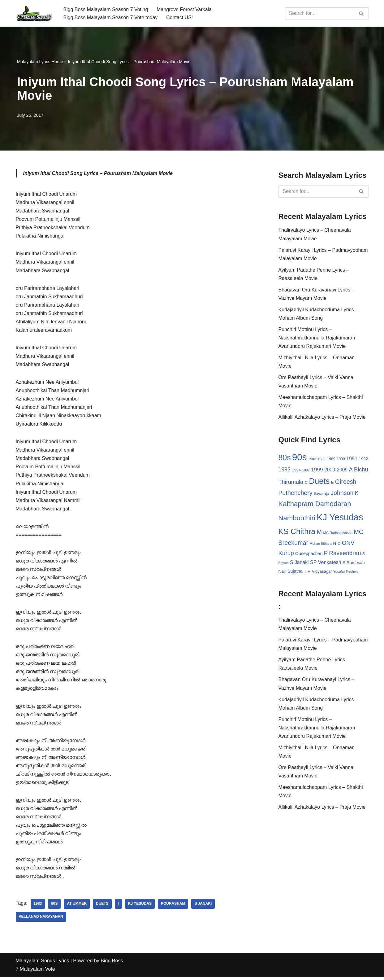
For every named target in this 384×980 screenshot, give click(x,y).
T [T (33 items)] (305, 573)
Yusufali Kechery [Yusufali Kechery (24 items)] (346, 573)
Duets (103, 907)
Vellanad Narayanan (41, 920)
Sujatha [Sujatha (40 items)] (295, 572)
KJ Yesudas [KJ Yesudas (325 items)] (340, 518)
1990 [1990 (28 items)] (341, 460)
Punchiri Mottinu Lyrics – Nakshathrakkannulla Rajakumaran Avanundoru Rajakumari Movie (317, 338)
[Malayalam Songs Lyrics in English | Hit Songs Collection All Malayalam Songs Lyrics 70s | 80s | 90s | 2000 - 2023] (34, 13)
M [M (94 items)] (319, 533)
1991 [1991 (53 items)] (352, 459)
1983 (38, 907)
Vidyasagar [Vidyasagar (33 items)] (322, 573)
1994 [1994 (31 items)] (296, 471)
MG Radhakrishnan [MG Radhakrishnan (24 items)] (338, 534)
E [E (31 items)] (332, 483)
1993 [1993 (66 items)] (285, 470)
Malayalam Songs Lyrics (43, 964)
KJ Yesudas (140, 907)
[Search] (320, 13)
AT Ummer (77, 907)
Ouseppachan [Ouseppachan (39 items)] (309, 555)
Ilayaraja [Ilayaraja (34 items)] (321, 495)
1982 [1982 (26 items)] (312, 460)
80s (54, 907)
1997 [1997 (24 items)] (306, 471)
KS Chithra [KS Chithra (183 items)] (297, 532)
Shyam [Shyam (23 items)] (284, 564)
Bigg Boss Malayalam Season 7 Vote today (111, 17)
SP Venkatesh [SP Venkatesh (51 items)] (326, 563)
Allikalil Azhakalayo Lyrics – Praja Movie (322, 418)
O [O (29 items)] (339, 545)
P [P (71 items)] (326, 554)
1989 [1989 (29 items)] (331, 460)
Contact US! (180, 17)
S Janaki (204, 907)
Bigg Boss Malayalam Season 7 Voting (106, 9)
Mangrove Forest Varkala (184, 9)
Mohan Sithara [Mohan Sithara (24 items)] (321, 545)
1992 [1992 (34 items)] (363, 460)
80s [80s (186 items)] (285, 458)
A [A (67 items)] (351, 470)
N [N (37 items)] (334, 545)
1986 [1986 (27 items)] (321, 460)
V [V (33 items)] (309, 573)
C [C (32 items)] (306, 483)
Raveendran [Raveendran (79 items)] (345, 554)
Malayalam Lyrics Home (40, 62)
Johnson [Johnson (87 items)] (342, 494)
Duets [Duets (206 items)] (319, 482)
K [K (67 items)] (357, 494)
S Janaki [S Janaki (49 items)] (299, 564)
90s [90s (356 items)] (299, 458)
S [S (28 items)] (364, 555)
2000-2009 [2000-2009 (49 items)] (336, 471)
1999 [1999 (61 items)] (317, 470)
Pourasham (173, 907)
